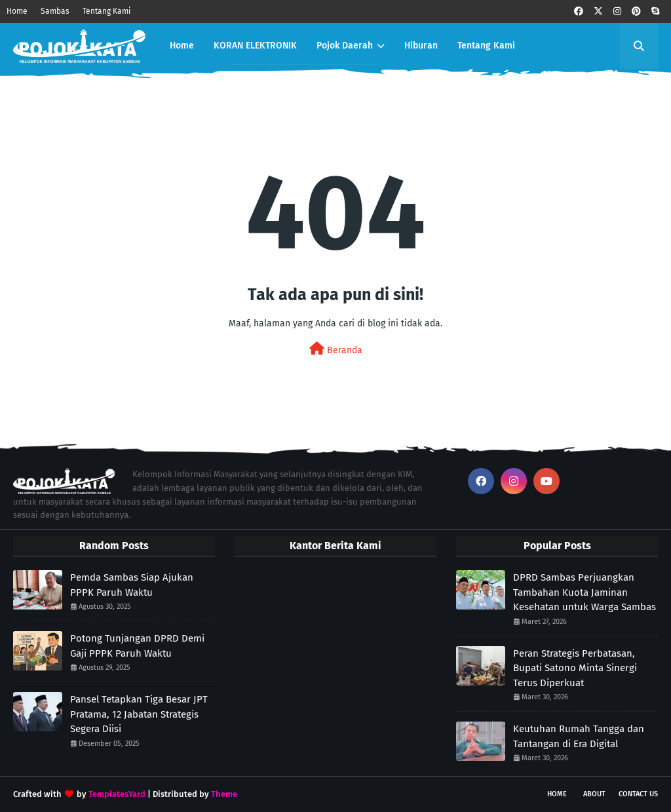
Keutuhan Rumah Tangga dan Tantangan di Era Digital (579, 736)
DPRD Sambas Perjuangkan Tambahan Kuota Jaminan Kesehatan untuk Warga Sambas (585, 592)
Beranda (336, 349)
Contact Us (638, 794)
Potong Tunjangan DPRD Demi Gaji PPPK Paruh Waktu (137, 646)
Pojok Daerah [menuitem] (345, 46)
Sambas (55, 11)
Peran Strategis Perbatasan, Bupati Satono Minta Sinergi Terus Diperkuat (575, 668)
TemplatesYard (117, 794)
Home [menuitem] (182, 46)
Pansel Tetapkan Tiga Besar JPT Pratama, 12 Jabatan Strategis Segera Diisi (139, 714)
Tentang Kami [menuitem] (486, 46)
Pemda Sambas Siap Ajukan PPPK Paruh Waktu (132, 585)
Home (17, 11)
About (594, 794)
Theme (224, 794)
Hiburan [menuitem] (421, 46)
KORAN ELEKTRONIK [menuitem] (255, 46)
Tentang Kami (106, 11)
